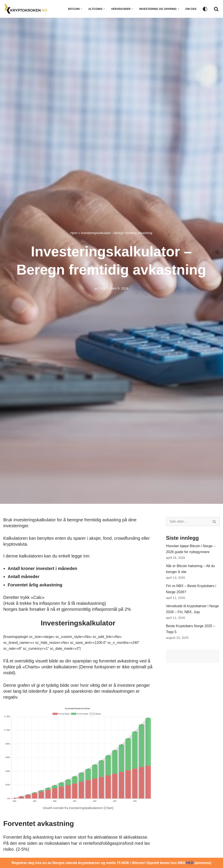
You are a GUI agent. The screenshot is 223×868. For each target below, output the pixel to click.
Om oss (191, 9)
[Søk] (216, 9)
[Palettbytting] (205, 9)
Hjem (74, 233)
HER (190, 863)
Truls (102, 288)
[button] (81, 9)
